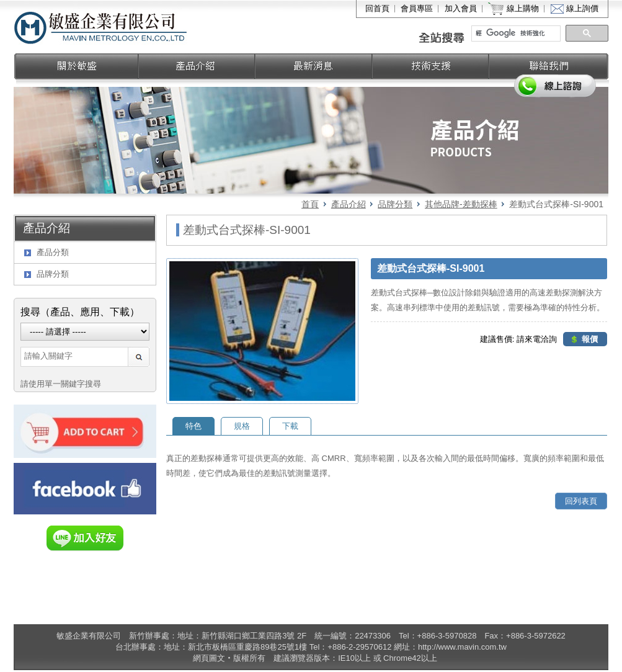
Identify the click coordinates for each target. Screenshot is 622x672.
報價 (590, 339)
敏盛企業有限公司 (101, 27)
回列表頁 (581, 501)
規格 (242, 426)
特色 (193, 426)
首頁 (310, 204)
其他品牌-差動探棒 (461, 204)
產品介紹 (349, 204)
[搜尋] (517, 34)
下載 (290, 426)
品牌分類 (395, 204)
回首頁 (377, 8)
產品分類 (53, 252)
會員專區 (417, 8)
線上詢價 (582, 8)
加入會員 (461, 8)
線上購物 (523, 8)
